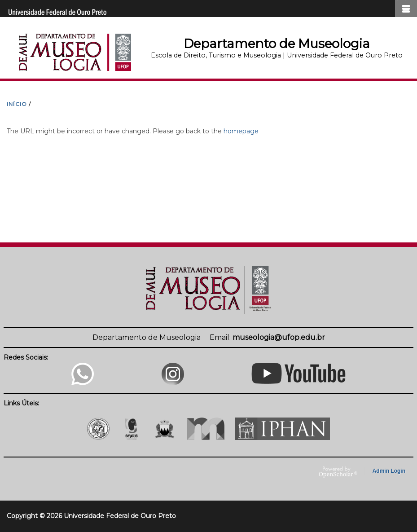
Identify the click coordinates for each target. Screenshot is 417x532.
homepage (241, 131)
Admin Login (389, 471)
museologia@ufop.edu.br (279, 337)
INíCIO (17, 104)
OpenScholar (338, 472)
